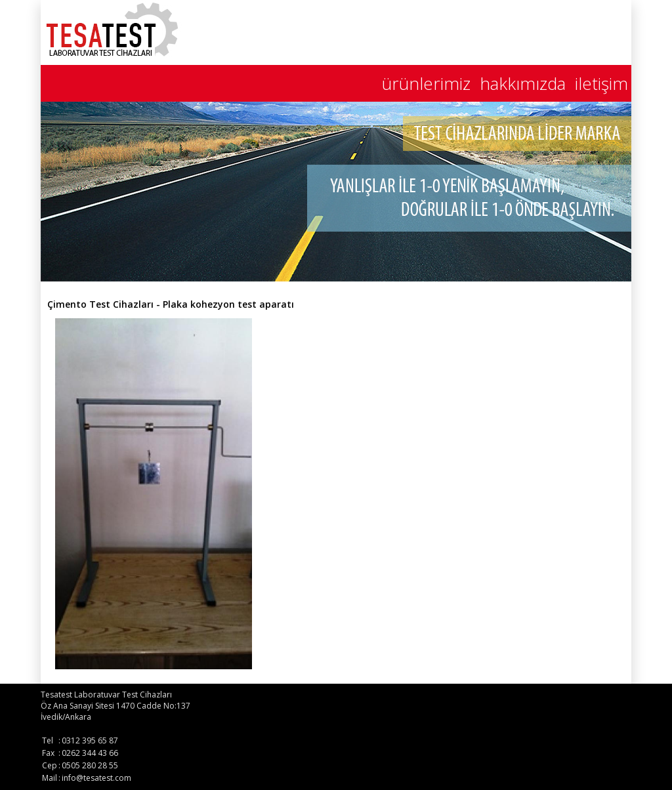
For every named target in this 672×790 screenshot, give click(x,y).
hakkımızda (523, 83)
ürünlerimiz (426, 83)
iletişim (601, 83)
